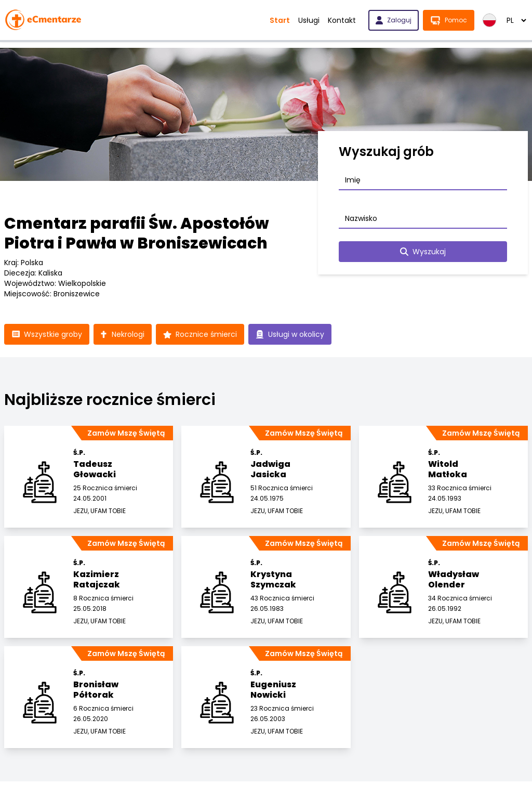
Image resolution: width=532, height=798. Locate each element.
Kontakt (342, 20)
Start (280, 20)
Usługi (309, 20)
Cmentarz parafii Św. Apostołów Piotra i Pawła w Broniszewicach (137, 233)
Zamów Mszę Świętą (126, 433)
